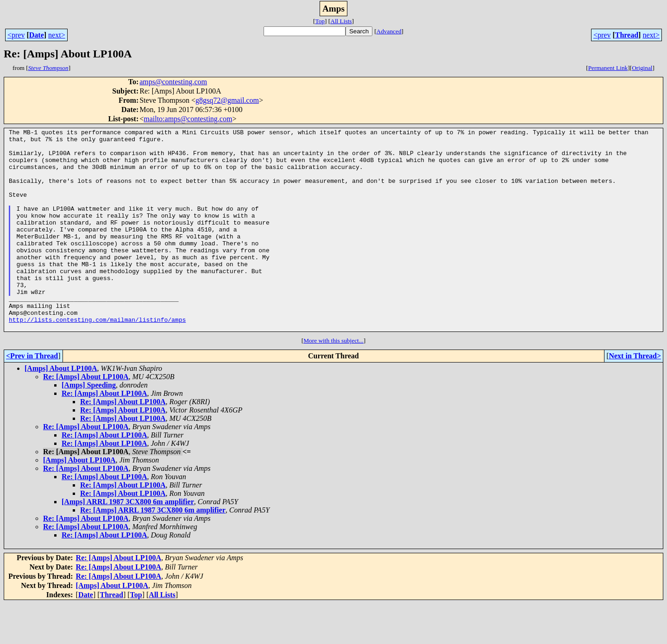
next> (57, 35)
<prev (16, 35)
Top (320, 21)
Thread (627, 35)
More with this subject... (333, 381)
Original (642, 68)
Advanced (389, 31)
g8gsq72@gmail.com (227, 100)
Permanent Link (608, 68)
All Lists (341, 21)
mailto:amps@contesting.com (188, 119)
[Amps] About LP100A (61, 409)
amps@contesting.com (173, 82)
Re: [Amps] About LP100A (86, 417)
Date (37, 35)
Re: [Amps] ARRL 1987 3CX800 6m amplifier (153, 550)
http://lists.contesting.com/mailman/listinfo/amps (97, 358)
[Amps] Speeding (89, 425)
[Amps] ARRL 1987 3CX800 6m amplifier (128, 542)
